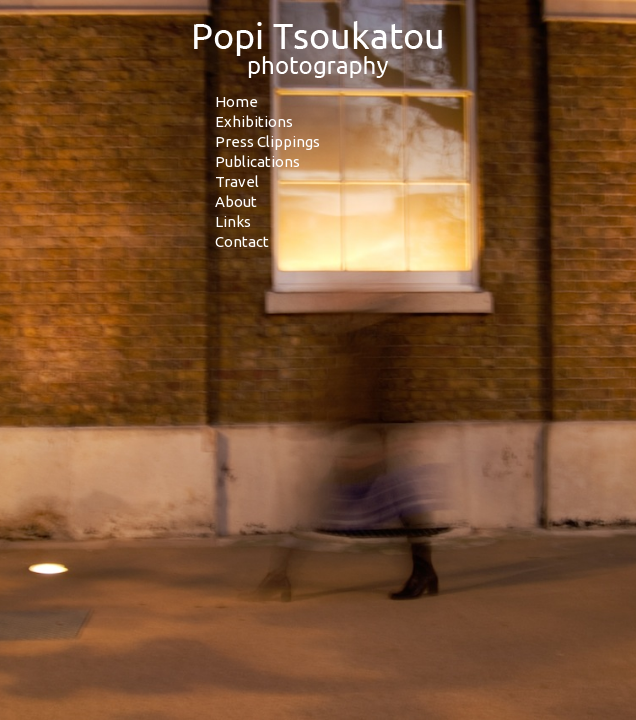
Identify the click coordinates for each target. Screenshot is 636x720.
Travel (237, 181)
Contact (242, 241)
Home (236, 101)
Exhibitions (254, 121)
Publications (257, 161)
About (236, 201)
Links (233, 221)
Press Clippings (267, 141)
